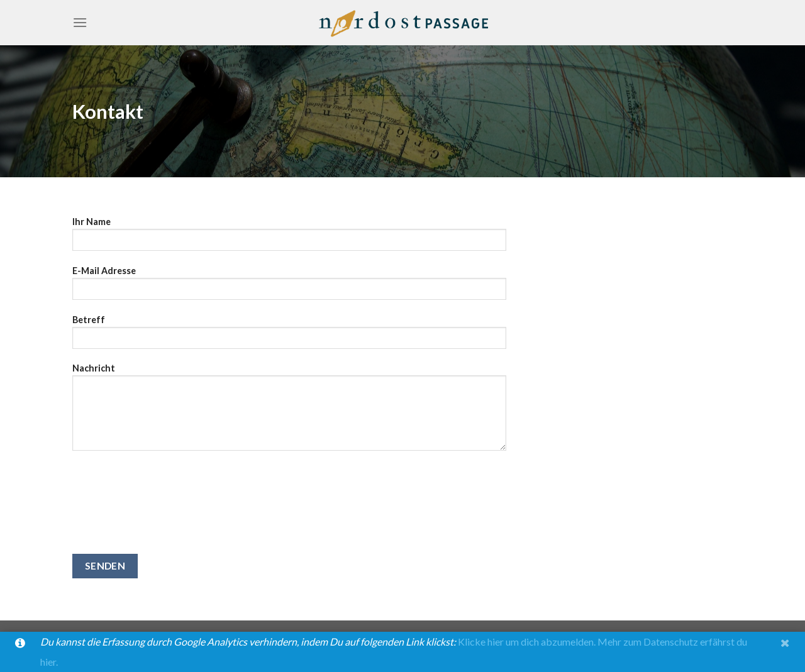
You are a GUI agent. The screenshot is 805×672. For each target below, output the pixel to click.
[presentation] (124, 509)
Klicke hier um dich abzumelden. (527, 642)
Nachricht (289, 411)
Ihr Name (289, 238)
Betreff (289, 336)
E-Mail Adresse (289, 287)
